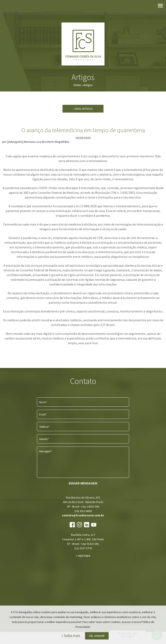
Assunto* (44, 439)
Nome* (43, 402)
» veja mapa (83, 555)
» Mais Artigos (83, 109)
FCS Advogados (83, 44)
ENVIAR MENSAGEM (83, 483)
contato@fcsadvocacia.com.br (83, 515)
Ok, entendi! (97, 636)
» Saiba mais (71, 636)
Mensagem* (46, 451)
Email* (43, 414)
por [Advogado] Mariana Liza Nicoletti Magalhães (36, 142)
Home (77, 85)
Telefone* (44, 427)
